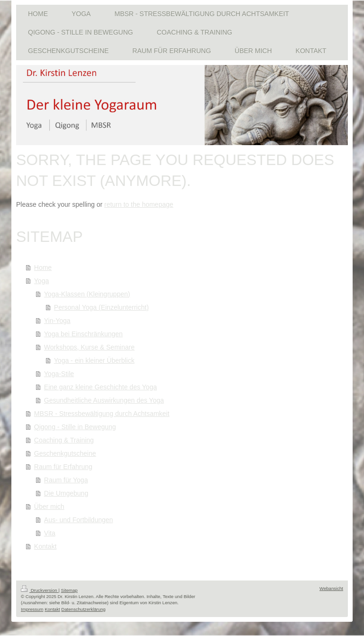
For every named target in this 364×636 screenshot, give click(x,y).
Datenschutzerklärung (83, 609)
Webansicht (331, 588)
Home (43, 267)
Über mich (49, 507)
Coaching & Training (64, 440)
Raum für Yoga (66, 480)
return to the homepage (139, 204)
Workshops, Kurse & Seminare (89, 347)
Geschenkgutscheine (65, 453)
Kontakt (45, 546)
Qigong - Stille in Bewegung (75, 427)
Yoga (41, 281)
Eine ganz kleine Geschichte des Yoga (100, 387)
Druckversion (40, 590)
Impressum (32, 609)
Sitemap (69, 590)
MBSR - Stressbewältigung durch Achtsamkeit (102, 414)
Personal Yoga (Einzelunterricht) (101, 307)
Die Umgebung (66, 493)
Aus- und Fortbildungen (79, 520)
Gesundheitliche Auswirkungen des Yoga (104, 400)
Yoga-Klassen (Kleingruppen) (87, 294)
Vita (50, 533)
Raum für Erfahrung (63, 467)
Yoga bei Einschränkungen (83, 334)
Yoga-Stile (59, 374)
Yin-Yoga (57, 321)
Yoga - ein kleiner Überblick (94, 360)
